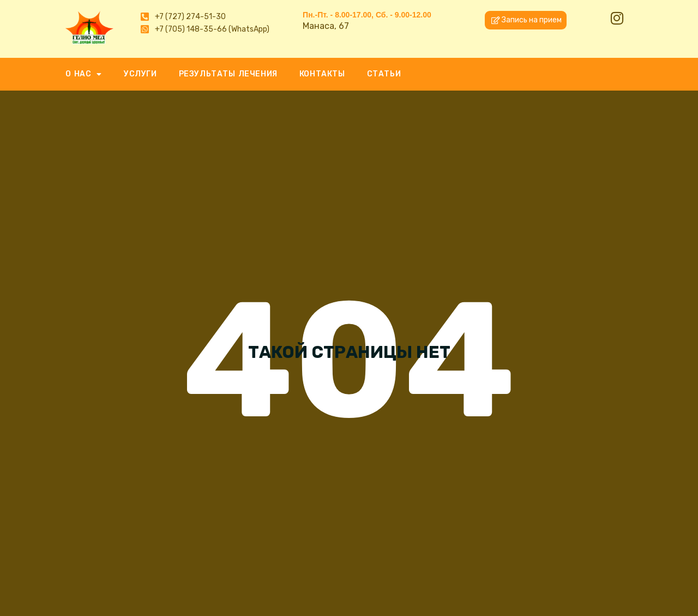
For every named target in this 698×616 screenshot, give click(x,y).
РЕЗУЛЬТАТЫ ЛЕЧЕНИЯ (228, 74)
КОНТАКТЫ (322, 74)
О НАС (84, 74)
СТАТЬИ (384, 74)
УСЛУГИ (140, 74)
